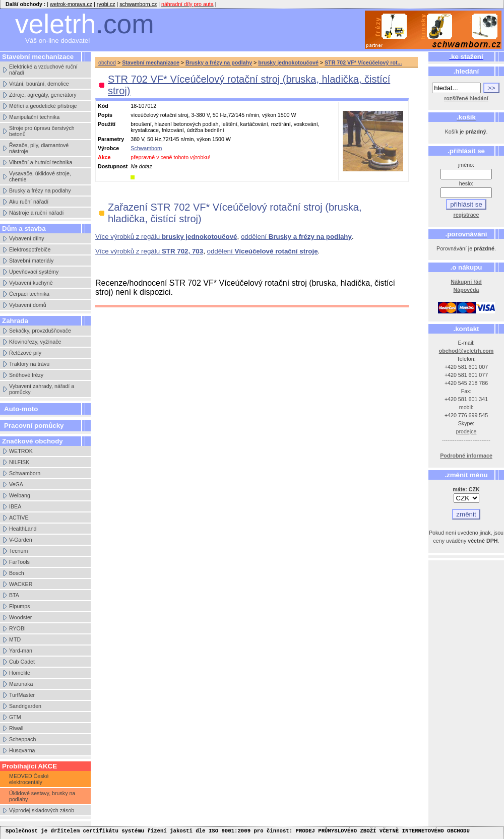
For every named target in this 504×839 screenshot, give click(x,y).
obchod (107, 62)
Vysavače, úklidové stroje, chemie (40, 176)
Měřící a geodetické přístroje (43, 106)
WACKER (21, 584)
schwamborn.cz (138, 4)
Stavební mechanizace (151, 62)
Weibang (20, 495)
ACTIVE (19, 518)
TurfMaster (22, 695)
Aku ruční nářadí (29, 202)
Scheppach (22, 739)
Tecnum (18, 551)
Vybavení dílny (27, 238)
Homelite (20, 673)
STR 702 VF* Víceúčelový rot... (363, 62)
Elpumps (19, 606)
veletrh (85, 24)
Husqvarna (22, 750)
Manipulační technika (34, 117)
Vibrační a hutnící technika (41, 162)
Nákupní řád (466, 282)
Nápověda (466, 290)
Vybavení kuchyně (31, 283)
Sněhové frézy (26, 375)
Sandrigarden (25, 706)
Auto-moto (21, 409)
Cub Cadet (22, 662)
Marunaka (21, 684)
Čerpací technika (29, 294)
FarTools (19, 562)
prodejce (466, 431)
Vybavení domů (28, 305)
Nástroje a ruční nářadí (36, 213)
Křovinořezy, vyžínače (35, 342)
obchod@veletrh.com (466, 351)
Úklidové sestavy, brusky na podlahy (42, 796)
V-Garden (21, 540)
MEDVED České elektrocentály (29, 779)
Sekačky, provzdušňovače (40, 331)
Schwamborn (25, 473)
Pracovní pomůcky (34, 426)
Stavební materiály (31, 261)
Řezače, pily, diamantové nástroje (39, 148)
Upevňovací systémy (34, 272)
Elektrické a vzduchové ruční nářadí (43, 70)
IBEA (15, 506)
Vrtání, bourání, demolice (39, 84)
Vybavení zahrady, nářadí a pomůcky (42, 389)
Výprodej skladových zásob (42, 810)
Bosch (17, 573)
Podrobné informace (466, 456)
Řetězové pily (25, 353)
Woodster (20, 617)
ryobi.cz (106, 4)
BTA (14, 595)
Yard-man (21, 651)
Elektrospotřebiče (30, 249)
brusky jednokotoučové (288, 62)
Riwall (16, 728)
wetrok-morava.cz (71, 4)
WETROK (21, 451)
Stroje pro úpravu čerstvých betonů (42, 131)
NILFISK (19, 462)
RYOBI (17, 628)
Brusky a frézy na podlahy (40, 190)
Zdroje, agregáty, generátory (43, 95)
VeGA (16, 484)
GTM (15, 717)
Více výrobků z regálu (166, 237)
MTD (15, 639)
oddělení (296, 237)
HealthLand (23, 529)
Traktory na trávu (29, 364)
